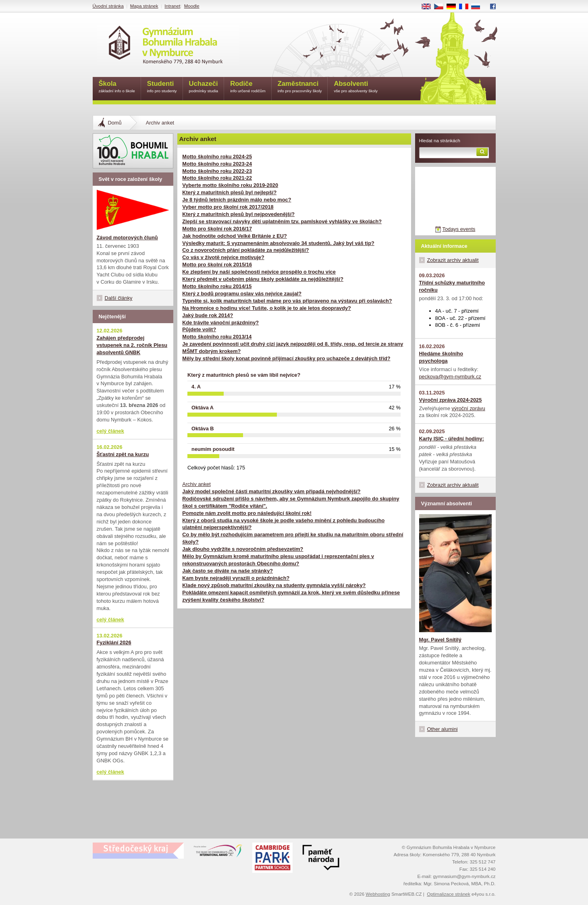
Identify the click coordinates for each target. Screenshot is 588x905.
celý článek (110, 431)
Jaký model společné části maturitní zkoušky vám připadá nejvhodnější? (271, 491)
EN (429, 7)
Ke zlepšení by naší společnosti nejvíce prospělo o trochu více (259, 272)
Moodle (192, 6)
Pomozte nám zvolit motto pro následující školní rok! (247, 513)
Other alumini (443, 729)
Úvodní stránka (108, 6)
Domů (115, 123)
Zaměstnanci (300, 87)
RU (479, 7)
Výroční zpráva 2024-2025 (451, 400)
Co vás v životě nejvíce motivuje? (223, 257)
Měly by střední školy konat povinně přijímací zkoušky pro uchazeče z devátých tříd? (286, 358)
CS (441, 7)
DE (454, 7)
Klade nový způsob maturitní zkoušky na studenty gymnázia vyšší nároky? (274, 585)
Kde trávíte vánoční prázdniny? (220, 323)
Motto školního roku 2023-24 (217, 164)
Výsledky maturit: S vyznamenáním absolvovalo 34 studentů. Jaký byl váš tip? (278, 243)
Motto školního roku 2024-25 (217, 157)
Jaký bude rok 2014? (208, 315)
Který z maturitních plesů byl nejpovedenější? (238, 214)
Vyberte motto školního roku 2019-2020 (230, 185)
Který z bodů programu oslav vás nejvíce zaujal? (242, 294)
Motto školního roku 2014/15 (217, 286)
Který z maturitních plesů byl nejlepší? (229, 192)
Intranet (172, 6)
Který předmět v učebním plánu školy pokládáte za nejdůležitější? (263, 279)
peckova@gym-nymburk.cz (450, 377)
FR (466, 7)
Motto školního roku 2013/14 (217, 337)
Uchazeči (204, 87)
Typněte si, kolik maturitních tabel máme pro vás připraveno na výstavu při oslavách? (287, 301)
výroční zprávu (469, 408)
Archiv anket (196, 484)
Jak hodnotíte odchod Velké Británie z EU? (235, 236)
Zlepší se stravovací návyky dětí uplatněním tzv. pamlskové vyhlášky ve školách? (282, 221)
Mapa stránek (144, 6)
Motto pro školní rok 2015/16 (217, 265)
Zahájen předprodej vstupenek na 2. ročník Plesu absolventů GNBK (132, 345)
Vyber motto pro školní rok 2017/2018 (228, 207)
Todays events (459, 229)
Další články (119, 298)
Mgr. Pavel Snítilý (440, 640)
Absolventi (356, 87)
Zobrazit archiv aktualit (453, 260)
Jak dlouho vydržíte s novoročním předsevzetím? (243, 549)
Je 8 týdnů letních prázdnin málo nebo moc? (237, 200)
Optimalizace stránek (449, 894)
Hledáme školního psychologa (441, 357)
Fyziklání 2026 (114, 642)
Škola (117, 87)
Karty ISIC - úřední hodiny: (452, 439)
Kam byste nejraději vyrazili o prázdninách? (236, 578)
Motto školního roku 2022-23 (217, 171)
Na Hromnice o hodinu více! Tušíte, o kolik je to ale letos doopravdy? (267, 308)
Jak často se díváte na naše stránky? (228, 571)
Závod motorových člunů (127, 238)
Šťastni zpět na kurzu (123, 454)
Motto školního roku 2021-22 (217, 178)
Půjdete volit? (199, 329)
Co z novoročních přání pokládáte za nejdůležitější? (245, 250)
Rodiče (248, 87)
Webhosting (378, 894)
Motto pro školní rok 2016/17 (217, 229)
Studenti (162, 87)
